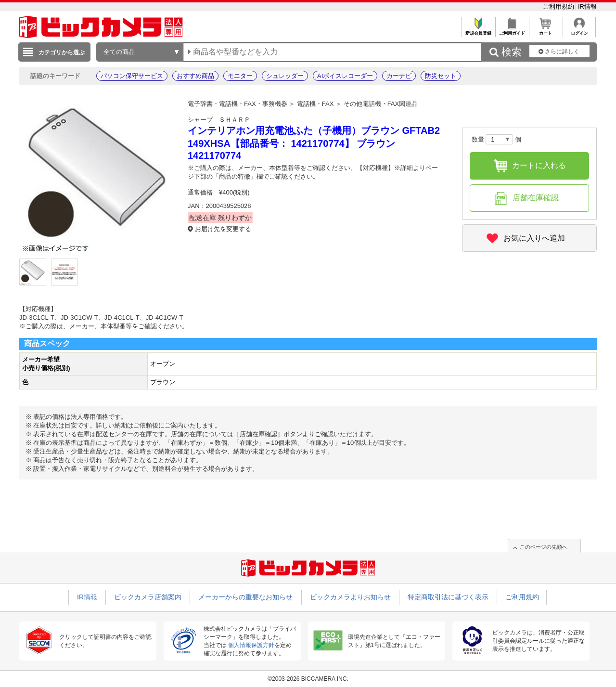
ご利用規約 (559, 6)
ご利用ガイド (512, 31)
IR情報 (587, 6)
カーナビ (399, 76)
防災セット (441, 76)
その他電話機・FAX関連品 (381, 104)
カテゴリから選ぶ (62, 52)
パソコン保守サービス (132, 76)
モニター (240, 76)
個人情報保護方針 (251, 645)
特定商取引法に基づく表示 (448, 597)
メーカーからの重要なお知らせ (245, 597)
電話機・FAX (315, 104)
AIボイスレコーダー (345, 76)
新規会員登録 (478, 31)
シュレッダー (285, 76)
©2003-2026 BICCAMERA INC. (308, 679)
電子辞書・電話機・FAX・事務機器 (237, 104)
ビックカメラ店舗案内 (148, 597)
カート (545, 31)
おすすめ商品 (195, 76)
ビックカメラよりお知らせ (350, 597)
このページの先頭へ (544, 547)
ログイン (579, 31)
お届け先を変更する (223, 229)
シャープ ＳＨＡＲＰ (219, 120)
